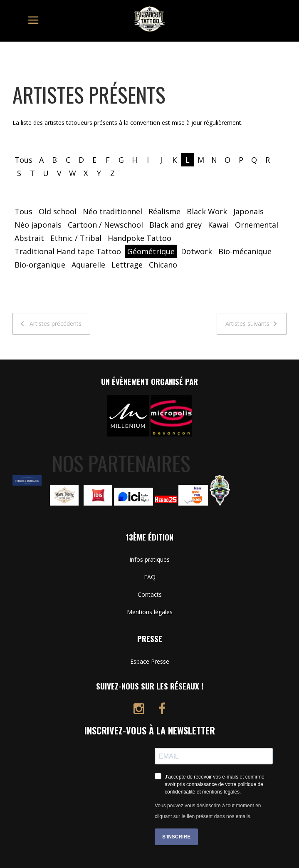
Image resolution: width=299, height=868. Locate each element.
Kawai (218, 225)
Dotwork (196, 251)
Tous (23, 160)
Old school (58, 211)
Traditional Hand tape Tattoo (68, 251)
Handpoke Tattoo (140, 238)
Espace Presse (150, 661)
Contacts (150, 594)
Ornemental (257, 225)
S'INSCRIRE (176, 837)
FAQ (150, 577)
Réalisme (164, 211)
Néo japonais (38, 225)
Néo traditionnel (112, 211)
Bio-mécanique (245, 251)
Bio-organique (40, 265)
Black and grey (175, 225)
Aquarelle (88, 265)
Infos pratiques (149, 559)
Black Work (207, 211)
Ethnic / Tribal (76, 238)
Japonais (248, 211)
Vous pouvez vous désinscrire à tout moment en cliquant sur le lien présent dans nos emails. (208, 811)
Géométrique (151, 251)
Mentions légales (150, 612)
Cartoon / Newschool (105, 225)
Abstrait (29, 238)
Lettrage (127, 265)
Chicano (163, 265)
